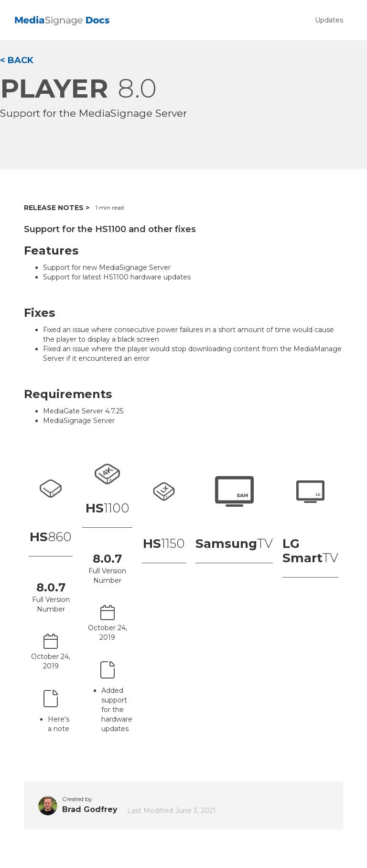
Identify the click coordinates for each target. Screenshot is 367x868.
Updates (329, 20)
